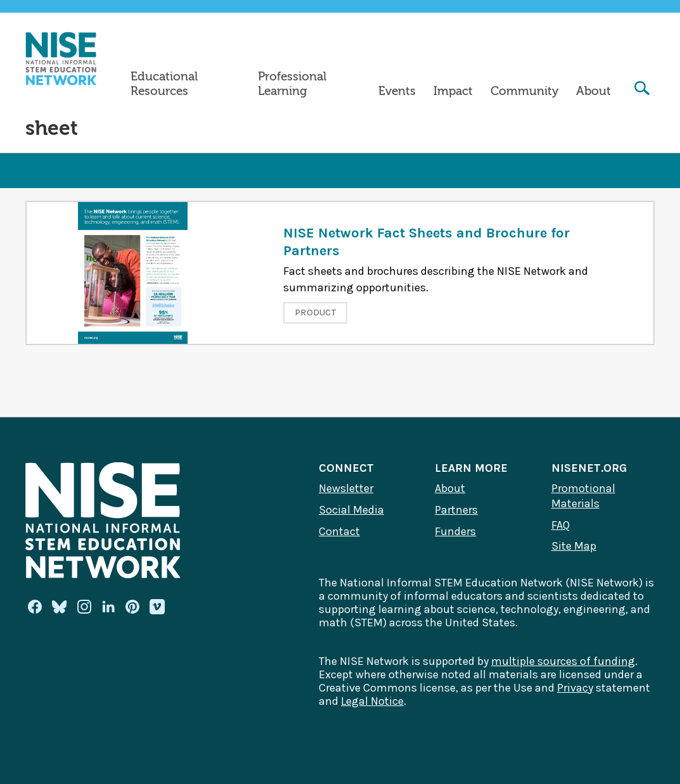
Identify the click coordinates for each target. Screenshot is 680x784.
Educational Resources (164, 84)
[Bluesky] (60, 607)
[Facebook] (35, 607)
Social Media (351, 510)
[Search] (642, 90)
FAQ (561, 525)
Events (397, 91)
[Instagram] (84, 607)
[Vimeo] (157, 607)
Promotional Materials (583, 496)
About (593, 91)
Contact (339, 531)
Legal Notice (372, 701)
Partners (456, 510)
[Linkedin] (108, 607)
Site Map (574, 546)
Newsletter (346, 488)
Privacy (575, 688)
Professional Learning (292, 84)
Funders (455, 531)
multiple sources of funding (563, 661)
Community (524, 91)
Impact (453, 91)
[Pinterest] (132, 607)
